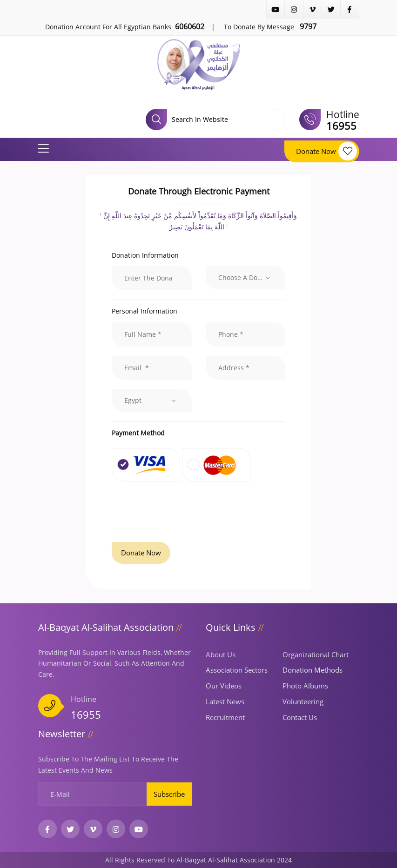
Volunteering (303, 701)
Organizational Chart (316, 654)
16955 (86, 714)
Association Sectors (237, 670)
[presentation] (182, 513)
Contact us (300, 717)
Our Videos (224, 686)
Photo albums (305, 686)
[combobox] (246, 278)
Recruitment (225, 717)
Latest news (225, 701)
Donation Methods (313, 670)
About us (221, 654)
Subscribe (169, 794)
